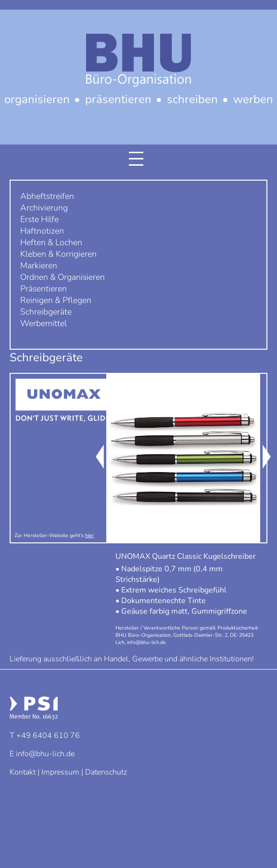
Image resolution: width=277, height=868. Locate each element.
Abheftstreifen (47, 196)
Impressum (60, 772)
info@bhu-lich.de (45, 754)
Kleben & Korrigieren (58, 254)
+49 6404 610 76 (48, 736)
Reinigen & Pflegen (56, 300)
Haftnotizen (42, 231)
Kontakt (23, 772)
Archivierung (44, 208)
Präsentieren (44, 289)
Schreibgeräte (46, 312)
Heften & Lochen (51, 242)
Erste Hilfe (39, 219)
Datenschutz (106, 772)
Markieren (39, 265)
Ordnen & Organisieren (63, 277)
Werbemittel (44, 323)
